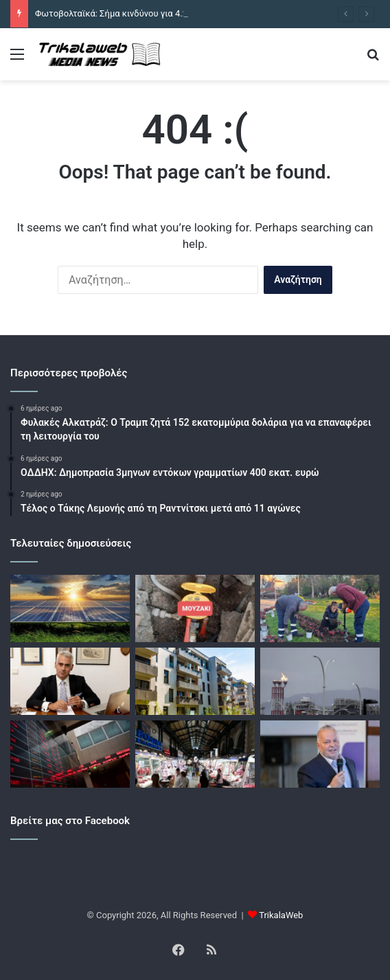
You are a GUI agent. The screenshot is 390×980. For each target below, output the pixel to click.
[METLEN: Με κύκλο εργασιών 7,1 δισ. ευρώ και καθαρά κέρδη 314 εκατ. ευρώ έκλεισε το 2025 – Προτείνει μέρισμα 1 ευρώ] (320, 754)
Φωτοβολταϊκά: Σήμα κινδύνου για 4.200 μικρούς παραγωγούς (161, 13)
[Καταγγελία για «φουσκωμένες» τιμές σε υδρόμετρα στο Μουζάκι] (195, 608)
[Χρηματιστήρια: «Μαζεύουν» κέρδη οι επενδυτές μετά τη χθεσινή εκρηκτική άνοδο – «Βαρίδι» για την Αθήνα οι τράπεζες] (70, 754)
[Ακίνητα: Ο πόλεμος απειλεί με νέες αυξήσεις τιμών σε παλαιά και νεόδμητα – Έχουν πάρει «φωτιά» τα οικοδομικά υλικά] (195, 681)
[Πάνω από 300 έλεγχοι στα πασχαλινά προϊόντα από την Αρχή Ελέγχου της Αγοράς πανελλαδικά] (195, 754)
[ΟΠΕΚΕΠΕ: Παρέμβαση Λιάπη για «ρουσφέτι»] (70, 681)
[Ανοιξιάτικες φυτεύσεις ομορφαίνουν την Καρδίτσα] (320, 608)
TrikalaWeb (281, 915)
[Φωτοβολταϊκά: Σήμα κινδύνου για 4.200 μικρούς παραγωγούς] (70, 608)
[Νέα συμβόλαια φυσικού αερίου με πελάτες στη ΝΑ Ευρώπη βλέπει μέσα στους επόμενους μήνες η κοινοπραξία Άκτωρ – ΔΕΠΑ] (320, 681)
